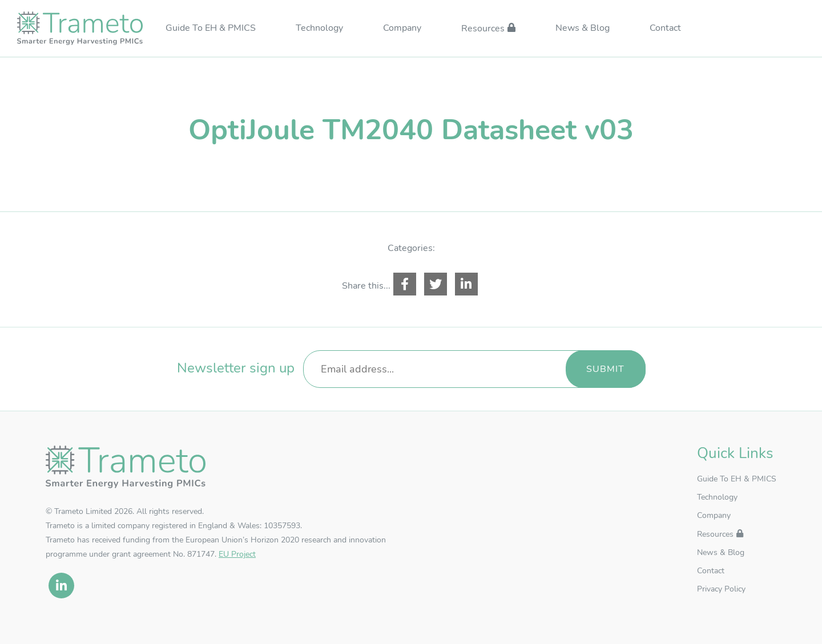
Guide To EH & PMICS (211, 29)
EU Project (237, 554)
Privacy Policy (721, 589)
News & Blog (583, 29)
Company (402, 29)
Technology (319, 29)
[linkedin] (61, 586)
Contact (665, 29)
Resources (483, 29)
